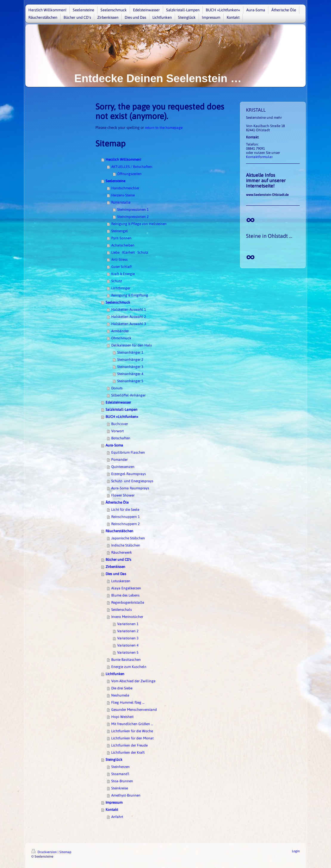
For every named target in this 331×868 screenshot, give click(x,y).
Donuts (117, 388)
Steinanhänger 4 (130, 374)
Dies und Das (116, 574)
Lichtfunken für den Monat (132, 738)
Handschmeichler (125, 188)
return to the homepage (164, 128)
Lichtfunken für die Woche (132, 731)
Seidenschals (122, 610)
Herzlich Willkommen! (123, 160)
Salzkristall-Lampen (122, 410)
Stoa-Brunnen (122, 781)
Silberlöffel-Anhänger (128, 395)
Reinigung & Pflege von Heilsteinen (139, 224)
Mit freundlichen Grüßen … (132, 724)
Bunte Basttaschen (126, 660)
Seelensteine (115, 181)
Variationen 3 (128, 638)
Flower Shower (123, 495)
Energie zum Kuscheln (129, 667)
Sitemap (65, 852)
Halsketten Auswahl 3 (129, 324)
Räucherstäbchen (119, 531)
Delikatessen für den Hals (132, 345)
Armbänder (120, 331)
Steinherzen (120, 767)
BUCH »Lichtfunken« (122, 417)
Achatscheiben (123, 245)
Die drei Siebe (122, 688)
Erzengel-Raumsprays (129, 474)
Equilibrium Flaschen (128, 452)
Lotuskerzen (121, 581)
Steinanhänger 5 (130, 381)
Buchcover (120, 424)
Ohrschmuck (121, 338)
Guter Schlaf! (122, 267)
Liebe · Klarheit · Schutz (130, 252)
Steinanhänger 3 (130, 367)
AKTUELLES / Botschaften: (132, 167)
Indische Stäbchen (126, 545)
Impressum (114, 803)
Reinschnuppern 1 (125, 517)
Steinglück (114, 760)
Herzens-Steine (123, 195)
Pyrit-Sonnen (121, 238)
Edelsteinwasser (118, 402)
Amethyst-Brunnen (126, 795)
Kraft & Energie (123, 274)
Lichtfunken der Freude (129, 745)
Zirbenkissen (115, 567)
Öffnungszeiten (129, 174)
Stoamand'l (120, 774)
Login (296, 851)
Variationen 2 (128, 631)
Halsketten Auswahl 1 (129, 310)
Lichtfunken (115, 674)
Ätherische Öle (117, 502)
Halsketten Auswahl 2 (129, 317)
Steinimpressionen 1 (133, 210)
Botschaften (121, 438)
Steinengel (120, 231)
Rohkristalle (121, 202)
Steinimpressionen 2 (133, 217)
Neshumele (120, 695)
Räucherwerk (122, 552)
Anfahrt (117, 817)
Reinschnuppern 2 (125, 524)
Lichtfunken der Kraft (128, 753)
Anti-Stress (119, 260)
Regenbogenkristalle (128, 602)
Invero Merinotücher (127, 617)
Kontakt (112, 810)
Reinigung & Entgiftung (130, 295)
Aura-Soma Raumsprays (130, 488)
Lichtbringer (121, 288)
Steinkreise (120, 788)
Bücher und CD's (118, 560)
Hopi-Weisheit (122, 717)
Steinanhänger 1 (130, 352)
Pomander (119, 460)
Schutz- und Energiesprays (132, 481)
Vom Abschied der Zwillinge (133, 681)
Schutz (117, 281)
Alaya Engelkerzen (126, 588)
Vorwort (117, 431)
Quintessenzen (123, 467)
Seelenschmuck (118, 302)
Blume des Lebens (125, 595)
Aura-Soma (114, 445)
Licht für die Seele (125, 510)
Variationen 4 (128, 645)
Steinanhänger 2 (130, 360)
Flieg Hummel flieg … (128, 702)
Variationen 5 (128, 652)
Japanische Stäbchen (128, 538)
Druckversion (44, 852)
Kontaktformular (259, 157)
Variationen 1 (128, 624)
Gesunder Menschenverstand (134, 710)
